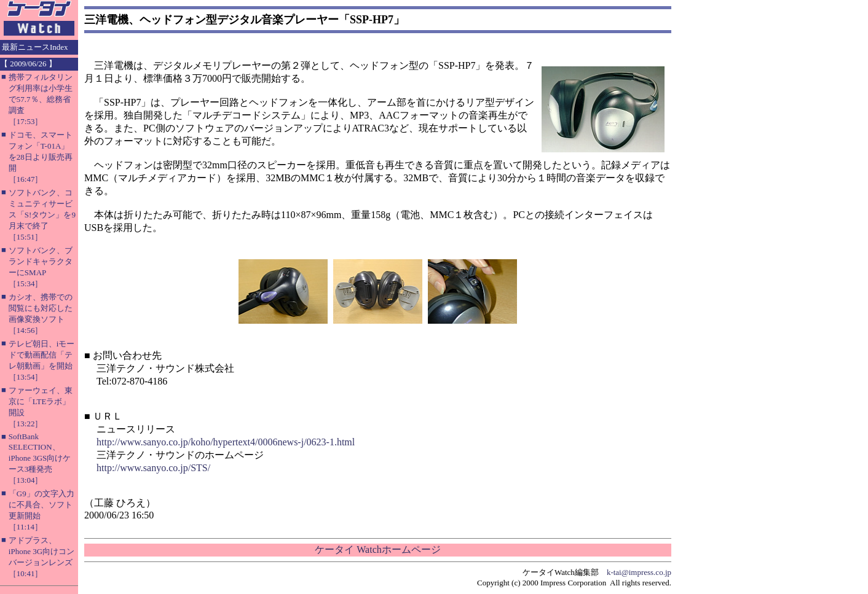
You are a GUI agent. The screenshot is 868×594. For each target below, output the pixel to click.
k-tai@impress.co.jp (639, 572)
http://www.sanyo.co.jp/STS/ (153, 468)
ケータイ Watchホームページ (377, 549)
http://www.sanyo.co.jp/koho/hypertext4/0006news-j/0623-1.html (226, 442)
